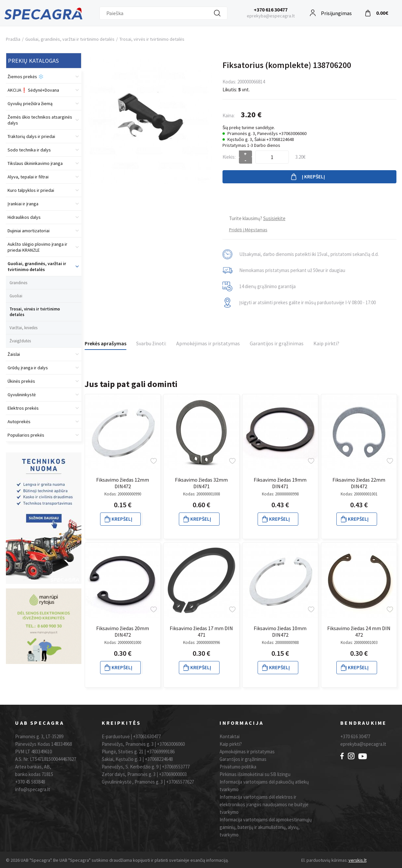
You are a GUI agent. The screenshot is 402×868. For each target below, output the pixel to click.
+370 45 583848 (30, 782)
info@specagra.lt (33, 789)
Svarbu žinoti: (151, 343)
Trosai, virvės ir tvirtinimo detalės (152, 39)
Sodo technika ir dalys (29, 150)
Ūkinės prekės (21, 381)
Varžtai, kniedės (23, 328)
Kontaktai (230, 736)
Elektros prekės (23, 408)
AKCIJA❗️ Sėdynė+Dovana (33, 90)
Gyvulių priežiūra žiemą (30, 103)
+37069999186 (161, 752)
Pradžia (13, 39)
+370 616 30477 (271, 10)
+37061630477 (147, 736)
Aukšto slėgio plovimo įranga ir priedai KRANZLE (37, 247)
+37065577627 (180, 782)
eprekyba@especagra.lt (271, 16)
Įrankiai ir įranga (23, 204)
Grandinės (18, 283)
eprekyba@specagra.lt (363, 744)
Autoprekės (19, 422)
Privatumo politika (238, 767)
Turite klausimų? (257, 218)
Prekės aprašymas (106, 343)
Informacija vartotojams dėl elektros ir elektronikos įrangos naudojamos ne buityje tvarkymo (264, 804)
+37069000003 (173, 774)
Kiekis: (229, 157)
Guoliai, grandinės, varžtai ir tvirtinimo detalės (70, 39)
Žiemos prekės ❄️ (26, 77)
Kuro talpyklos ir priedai (31, 190)
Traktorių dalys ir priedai (31, 136)
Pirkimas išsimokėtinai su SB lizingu (255, 774)
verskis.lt (358, 860)
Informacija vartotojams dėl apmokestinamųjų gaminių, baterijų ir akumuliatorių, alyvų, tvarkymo (266, 827)
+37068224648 (159, 759)
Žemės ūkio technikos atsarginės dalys (40, 120)
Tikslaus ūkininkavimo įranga (35, 163)
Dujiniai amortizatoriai (29, 231)
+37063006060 (171, 744)
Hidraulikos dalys (24, 217)
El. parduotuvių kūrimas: (325, 860)
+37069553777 (176, 767)
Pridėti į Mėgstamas (248, 230)
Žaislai (14, 354)
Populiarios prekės (26, 435)
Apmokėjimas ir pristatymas (208, 343)
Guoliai (16, 296)
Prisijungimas (336, 12)
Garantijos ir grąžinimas (277, 343)
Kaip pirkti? (326, 343)
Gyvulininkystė (22, 395)
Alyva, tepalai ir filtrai (28, 177)
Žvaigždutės (20, 341)
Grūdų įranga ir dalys (28, 368)
